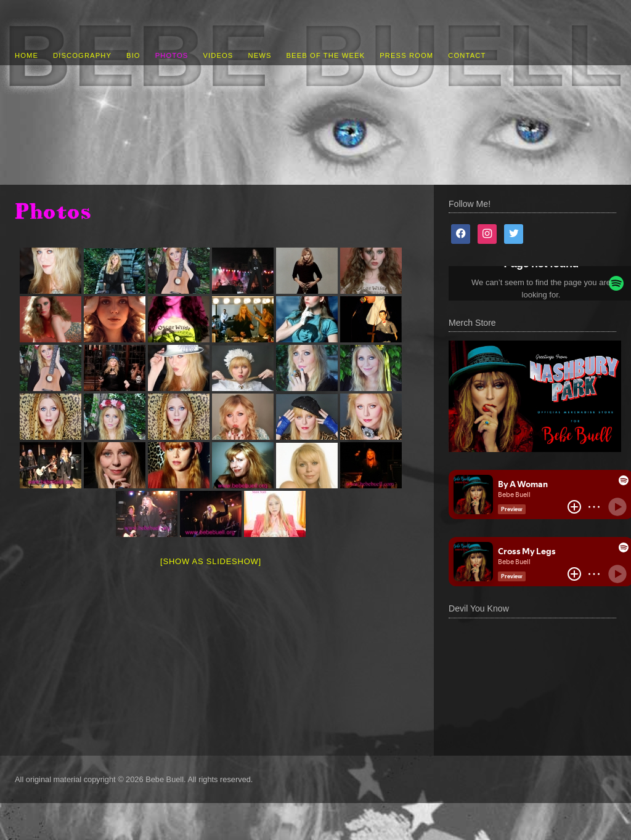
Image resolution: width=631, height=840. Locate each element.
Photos (172, 55)
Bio (133, 55)
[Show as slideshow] (211, 561)
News (259, 55)
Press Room (406, 55)
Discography (82, 55)
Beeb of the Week (326, 55)
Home (26, 55)
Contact (467, 55)
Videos (218, 55)
